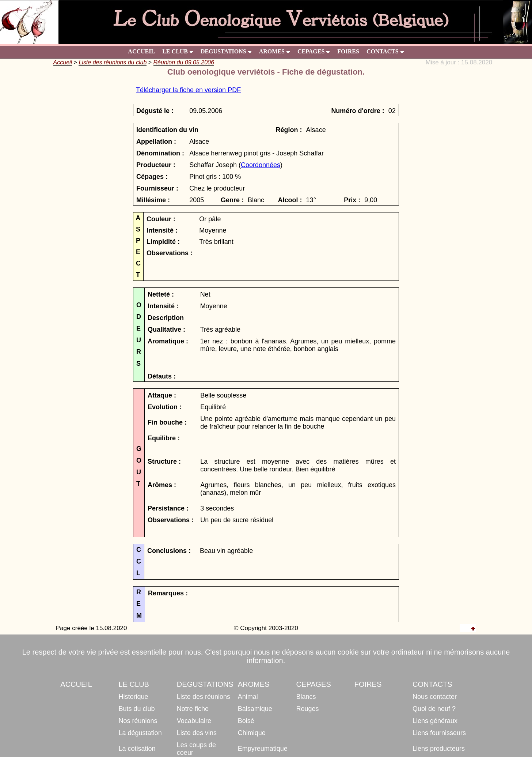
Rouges (308, 709)
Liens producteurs (439, 749)
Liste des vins (197, 733)
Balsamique (255, 709)
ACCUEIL (141, 51)
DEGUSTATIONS (226, 51)
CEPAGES (314, 51)
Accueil (63, 62)
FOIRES (348, 51)
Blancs (306, 697)
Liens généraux (435, 721)
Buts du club (137, 709)
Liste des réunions (204, 697)
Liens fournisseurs (439, 733)
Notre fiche (193, 709)
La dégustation (140, 733)
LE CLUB (178, 51)
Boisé (246, 721)
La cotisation (137, 749)
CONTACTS (385, 51)
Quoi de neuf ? (434, 709)
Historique (134, 697)
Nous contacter (435, 697)
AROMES (275, 51)
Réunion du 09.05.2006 (184, 62)
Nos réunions (138, 721)
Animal (248, 697)
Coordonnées (261, 165)
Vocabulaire (194, 721)
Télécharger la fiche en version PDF (188, 90)
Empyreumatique (263, 749)
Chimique (252, 733)
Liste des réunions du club (113, 62)
